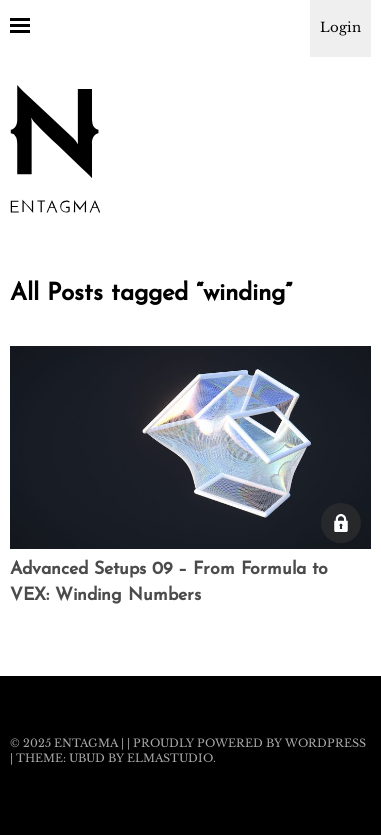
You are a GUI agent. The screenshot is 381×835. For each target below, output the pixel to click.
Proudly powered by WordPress (249, 743)
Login (340, 27)
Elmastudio (170, 758)
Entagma (86, 743)
